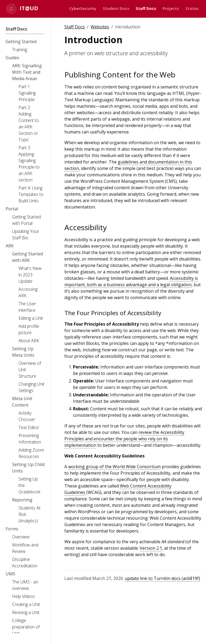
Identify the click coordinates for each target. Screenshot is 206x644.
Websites (100, 27)
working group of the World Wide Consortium (114, 467)
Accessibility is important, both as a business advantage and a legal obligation (131, 281)
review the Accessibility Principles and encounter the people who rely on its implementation (124, 439)
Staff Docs (75, 27)
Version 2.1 (151, 548)
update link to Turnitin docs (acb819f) (162, 578)
